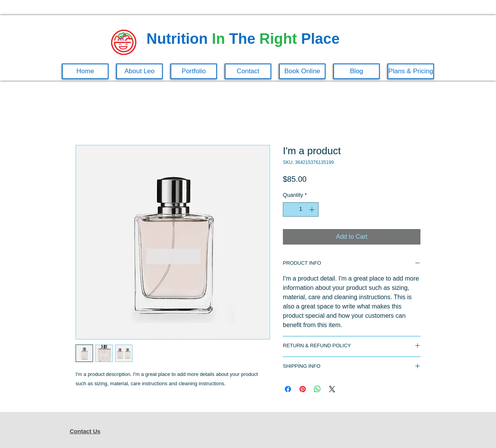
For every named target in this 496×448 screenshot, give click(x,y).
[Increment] (313, 209)
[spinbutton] (301, 209)
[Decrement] (289, 209)
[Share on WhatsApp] (317, 389)
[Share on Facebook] (288, 389)
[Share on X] (332, 389)
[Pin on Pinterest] (303, 389)
